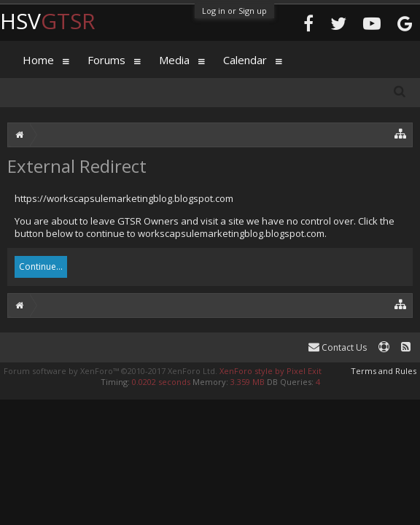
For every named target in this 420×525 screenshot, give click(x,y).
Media (174, 60)
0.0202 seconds (161, 382)
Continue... (41, 267)
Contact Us (338, 347)
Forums (106, 60)
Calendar (245, 60)
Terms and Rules (384, 371)
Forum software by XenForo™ (110, 371)
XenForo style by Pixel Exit (271, 371)
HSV (48, 21)
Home (38, 60)
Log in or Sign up (234, 11)
